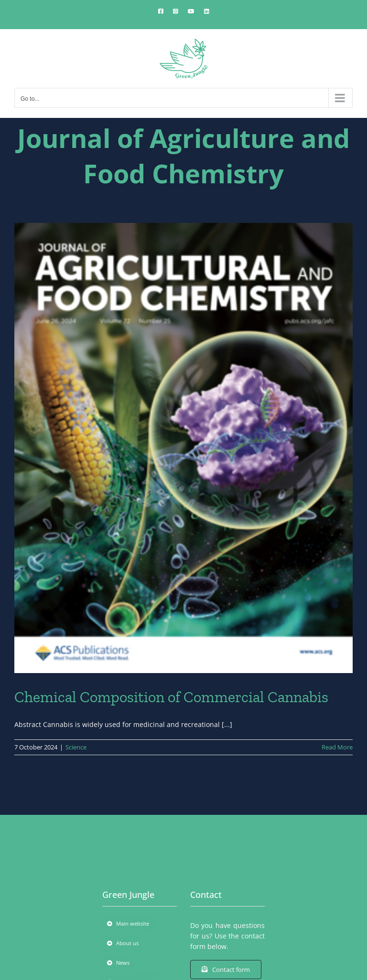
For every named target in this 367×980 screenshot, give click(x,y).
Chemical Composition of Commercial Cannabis (171, 697)
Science (76, 747)
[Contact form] (226, 969)
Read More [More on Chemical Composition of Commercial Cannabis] (337, 747)
